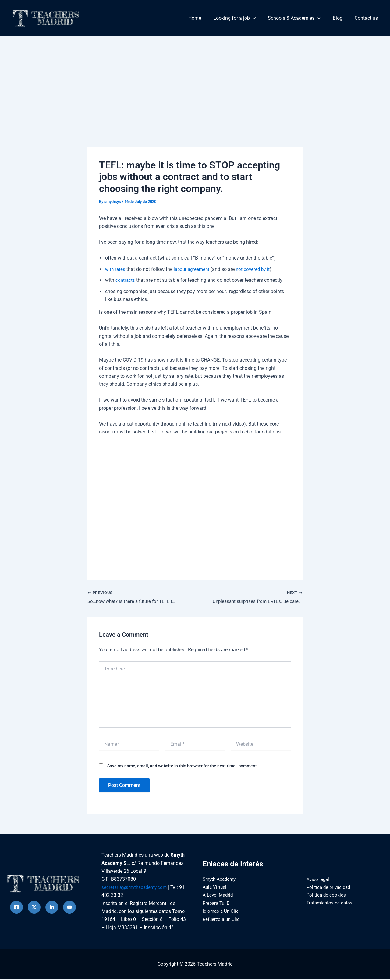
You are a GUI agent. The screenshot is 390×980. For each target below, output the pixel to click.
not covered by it (256, 269)
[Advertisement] (195, 82)
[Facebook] (16, 908)
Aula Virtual (215, 887)
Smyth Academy (220, 879)
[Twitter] (34, 908)
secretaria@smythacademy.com (136, 888)
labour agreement (193, 269)
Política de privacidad (327, 888)
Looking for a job (243, 18)
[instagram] (52, 908)
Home (206, 18)
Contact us (367, 18)
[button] (261, 18)
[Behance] (69, 908)
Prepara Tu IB (217, 903)
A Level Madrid (219, 895)
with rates (116, 269)
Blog (341, 18)
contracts (126, 280)
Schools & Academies (300, 18)
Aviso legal (316, 880)
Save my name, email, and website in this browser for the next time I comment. (183, 766)
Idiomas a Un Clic (221, 911)
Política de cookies (324, 896)
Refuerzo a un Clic (222, 920)
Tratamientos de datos (328, 904)
